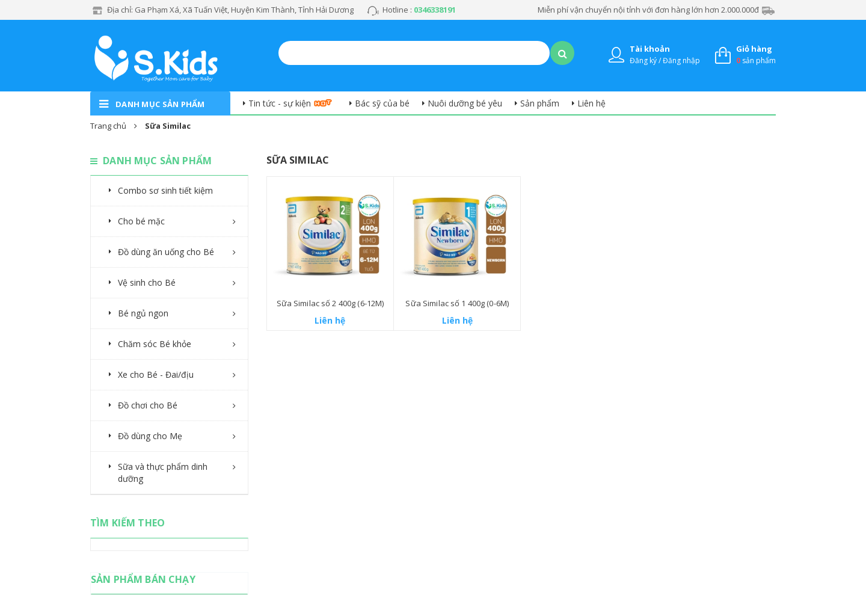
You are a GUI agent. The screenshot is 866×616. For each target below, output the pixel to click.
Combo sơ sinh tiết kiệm (165, 190)
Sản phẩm (540, 103)
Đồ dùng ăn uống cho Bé (166, 252)
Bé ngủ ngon (143, 313)
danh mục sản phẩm (160, 104)
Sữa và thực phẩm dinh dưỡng (163, 473)
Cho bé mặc (141, 221)
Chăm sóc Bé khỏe (155, 344)
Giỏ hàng (754, 49)
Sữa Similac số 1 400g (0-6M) (457, 303)
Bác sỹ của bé (382, 103)
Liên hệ (591, 103)
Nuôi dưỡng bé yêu (465, 103)
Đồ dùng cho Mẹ (150, 436)
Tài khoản (650, 49)
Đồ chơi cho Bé (148, 405)
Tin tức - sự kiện (280, 103)
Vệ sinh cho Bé (147, 282)
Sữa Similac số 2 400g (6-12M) (330, 303)
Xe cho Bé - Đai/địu (156, 374)
